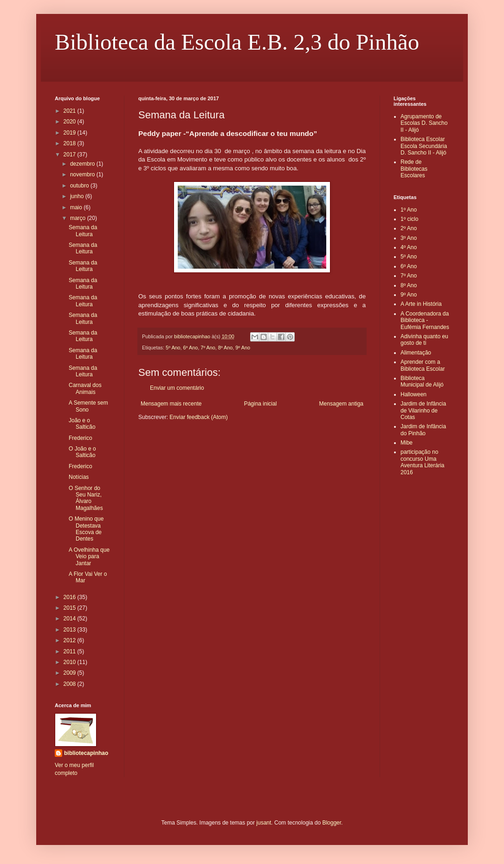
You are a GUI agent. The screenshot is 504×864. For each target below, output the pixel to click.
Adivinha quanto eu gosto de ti (424, 340)
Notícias (79, 477)
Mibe (407, 443)
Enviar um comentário (177, 388)
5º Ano (173, 348)
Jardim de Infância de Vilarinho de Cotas (423, 410)
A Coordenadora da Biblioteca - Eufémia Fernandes (425, 320)
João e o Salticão (82, 424)
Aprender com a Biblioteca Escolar (423, 365)
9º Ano (243, 348)
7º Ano (208, 348)
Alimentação (416, 353)
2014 (71, 619)
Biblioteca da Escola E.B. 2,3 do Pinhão (237, 42)
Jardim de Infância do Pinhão (423, 430)
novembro (83, 174)
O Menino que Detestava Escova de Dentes (86, 529)
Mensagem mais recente (171, 404)
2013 (71, 630)
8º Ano (226, 348)
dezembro (83, 164)
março (79, 218)
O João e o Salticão (82, 452)
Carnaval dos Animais (85, 388)
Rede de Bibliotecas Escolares (414, 169)
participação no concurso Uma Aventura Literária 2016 (423, 462)
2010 (71, 662)
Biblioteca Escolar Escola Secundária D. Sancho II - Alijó (424, 146)
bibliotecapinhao (86, 753)
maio (77, 207)
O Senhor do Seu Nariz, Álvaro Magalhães (86, 498)
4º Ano (409, 247)
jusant (264, 823)
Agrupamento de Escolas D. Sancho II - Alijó (424, 123)
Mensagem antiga (341, 404)
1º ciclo (409, 219)
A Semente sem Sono (88, 406)
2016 (71, 597)
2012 (71, 640)
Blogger (332, 823)
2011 (71, 651)
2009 (71, 673)
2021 (71, 111)
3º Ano (409, 238)
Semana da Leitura (83, 231)
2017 (71, 155)
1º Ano (409, 210)
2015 (71, 608)
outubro (80, 186)
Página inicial (261, 404)
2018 (71, 143)
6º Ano (191, 348)
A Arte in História (421, 304)
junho (78, 196)
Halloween (414, 394)
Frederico (81, 438)
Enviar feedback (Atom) (198, 417)
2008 (71, 684)
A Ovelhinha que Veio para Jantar (89, 557)
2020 (71, 122)
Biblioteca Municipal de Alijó (422, 381)
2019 (71, 133)
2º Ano (409, 228)
